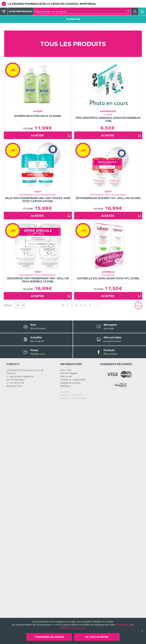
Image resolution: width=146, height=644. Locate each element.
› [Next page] (94, 546)
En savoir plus (123, 625)
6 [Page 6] (86, 546)
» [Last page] (98, 546)
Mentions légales (69, 614)
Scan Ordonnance (21, 11)
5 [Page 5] (81, 546)
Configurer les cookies (49, 637)
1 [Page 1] (63, 546)
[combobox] (81, 11)
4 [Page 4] (76, 546)
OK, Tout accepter (97, 637)
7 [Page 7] (90, 546)
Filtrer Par (73, 19)
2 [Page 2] (67, 546)
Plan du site (66, 617)
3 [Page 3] (72, 546)
